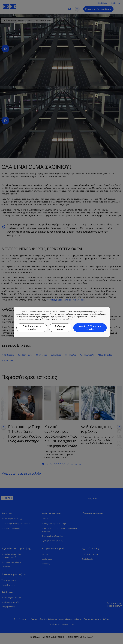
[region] (62, 322)
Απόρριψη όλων (60, 328)
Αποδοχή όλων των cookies (90, 328)
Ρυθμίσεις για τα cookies (32, 328)
